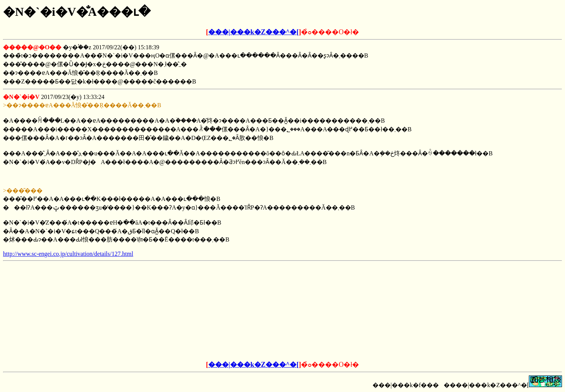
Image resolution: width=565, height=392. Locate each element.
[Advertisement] (225, 311)
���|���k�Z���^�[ (253, 32)
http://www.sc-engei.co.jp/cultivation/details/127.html (68, 254)
